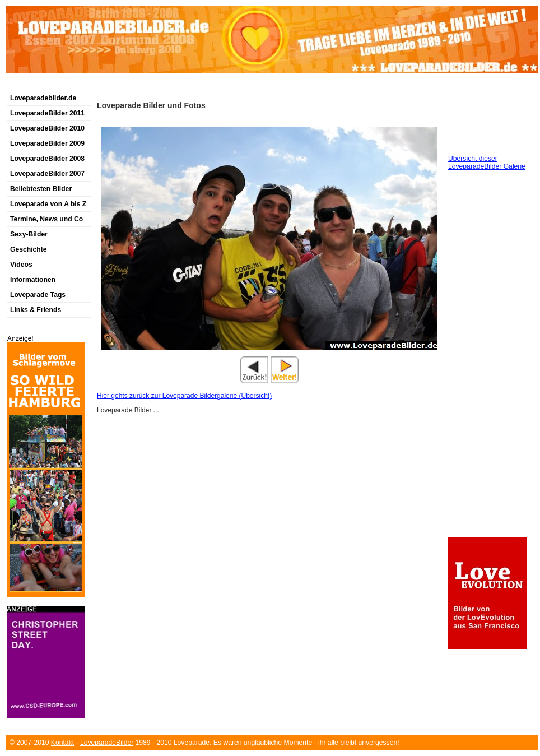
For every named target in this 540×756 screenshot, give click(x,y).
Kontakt (62, 743)
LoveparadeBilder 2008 (47, 159)
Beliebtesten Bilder (41, 189)
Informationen (33, 280)
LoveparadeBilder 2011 (47, 113)
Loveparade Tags (38, 295)
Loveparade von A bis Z (48, 204)
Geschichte (29, 249)
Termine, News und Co (46, 219)
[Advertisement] (137, 86)
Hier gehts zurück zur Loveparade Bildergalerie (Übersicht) (184, 396)
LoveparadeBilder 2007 (47, 174)
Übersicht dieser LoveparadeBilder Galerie (487, 163)
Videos (21, 265)
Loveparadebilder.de (43, 98)
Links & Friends (36, 310)
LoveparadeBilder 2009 (47, 143)
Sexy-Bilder (29, 234)
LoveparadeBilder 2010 (47, 128)
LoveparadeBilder (107, 743)
